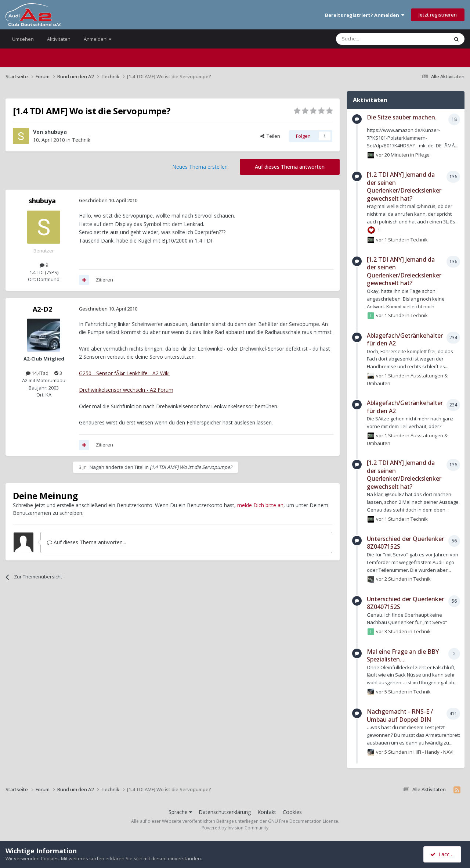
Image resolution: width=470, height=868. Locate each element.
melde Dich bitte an (260, 505)
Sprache (180, 812)
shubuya (56, 132)
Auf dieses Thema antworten (290, 167)
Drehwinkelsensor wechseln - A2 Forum (126, 390)
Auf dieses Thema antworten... (86, 542)
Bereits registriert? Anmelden (365, 15)
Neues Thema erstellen (200, 167)
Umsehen (23, 39)
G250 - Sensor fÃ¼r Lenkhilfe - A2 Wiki (124, 373)
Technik (81, 140)
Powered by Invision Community (235, 828)
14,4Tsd (37, 373)
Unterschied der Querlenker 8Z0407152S (405, 543)
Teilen (270, 136)
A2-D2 (42, 309)
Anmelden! (97, 39)
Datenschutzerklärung (225, 812)
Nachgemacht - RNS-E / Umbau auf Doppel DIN (400, 715)
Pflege (422, 154)
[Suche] (370, 39)
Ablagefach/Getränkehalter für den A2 (405, 340)
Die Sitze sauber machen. (402, 117)
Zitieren (104, 280)
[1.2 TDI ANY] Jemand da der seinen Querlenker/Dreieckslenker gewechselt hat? (404, 186)
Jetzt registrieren (438, 15)
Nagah (97, 467)
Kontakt (267, 812)
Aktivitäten (59, 39)
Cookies (292, 812)
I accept (443, 854)
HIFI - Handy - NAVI (433, 752)
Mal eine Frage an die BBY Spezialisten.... (403, 656)
